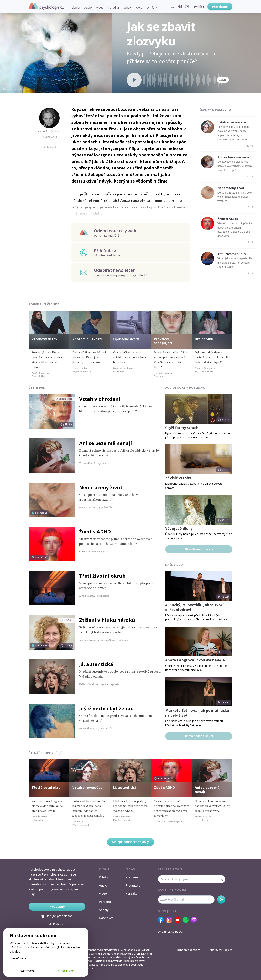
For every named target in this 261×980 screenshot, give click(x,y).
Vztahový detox (44, 339)
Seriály (127, 7)
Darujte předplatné (57, 916)
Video (100, 7)
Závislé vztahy (178, 478)
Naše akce (106, 918)
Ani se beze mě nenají (234, 157)
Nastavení (27, 971)
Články (76, 7)
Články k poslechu (215, 110)
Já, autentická (96, 664)
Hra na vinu (204, 339)
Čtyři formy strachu (183, 428)
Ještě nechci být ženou (106, 708)
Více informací (18, 958)
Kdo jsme (132, 877)
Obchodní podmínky (188, 950)
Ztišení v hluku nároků (107, 620)
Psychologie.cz (46, 6)
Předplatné (220, 7)
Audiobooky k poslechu (185, 388)
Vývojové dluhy (179, 528)
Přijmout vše (65, 971)
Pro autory (133, 885)
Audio (88, 7)
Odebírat (221, 900)
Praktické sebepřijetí (163, 341)
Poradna (113, 7)
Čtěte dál (37, 388)
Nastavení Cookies (221, 950)
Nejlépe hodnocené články (130, 842)
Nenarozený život (231, 188)
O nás (150, 7)
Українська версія (171, 931)
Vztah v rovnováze (232, 122)
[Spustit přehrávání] (134, 80)
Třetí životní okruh (232, 254)
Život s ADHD (228, 219)
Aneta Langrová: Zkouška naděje (195, 660)
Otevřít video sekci (199, 736)
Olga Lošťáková (49, 131)
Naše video (174, 565)
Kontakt (131, 893)
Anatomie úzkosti (87, 339)
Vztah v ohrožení (100, 399)
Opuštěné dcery (126, 339)
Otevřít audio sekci (199, 549)
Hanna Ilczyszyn (21, 89)
